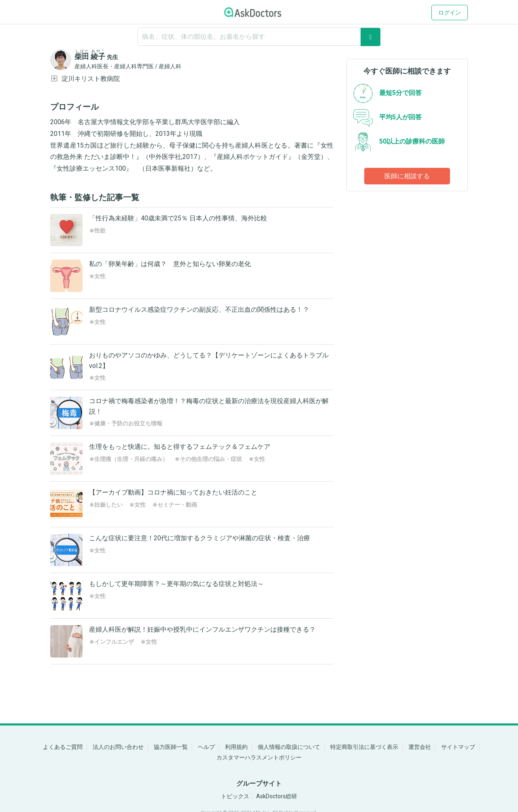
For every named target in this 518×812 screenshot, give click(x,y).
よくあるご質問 (63, 747)
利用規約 (236, 747)
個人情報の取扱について (289, 747)
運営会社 (420, 747)
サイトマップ (458, 747)
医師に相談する (407, 176)
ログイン (450, 13)
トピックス (235, 796)
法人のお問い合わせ (118, 747)
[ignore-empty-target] (259, 37)
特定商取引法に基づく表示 (364, 747)
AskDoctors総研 (277, 796)
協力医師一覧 (171, 747)
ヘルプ (206, 747)
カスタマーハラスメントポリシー (259, 757)
